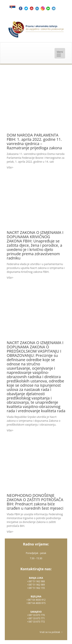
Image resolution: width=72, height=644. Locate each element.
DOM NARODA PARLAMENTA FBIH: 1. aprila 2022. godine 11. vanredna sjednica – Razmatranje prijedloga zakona (34, 141)
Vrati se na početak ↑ (51, 632)
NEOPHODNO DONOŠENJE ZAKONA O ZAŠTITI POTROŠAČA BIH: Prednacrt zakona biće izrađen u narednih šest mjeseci (35, 502)
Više (9, 167)
